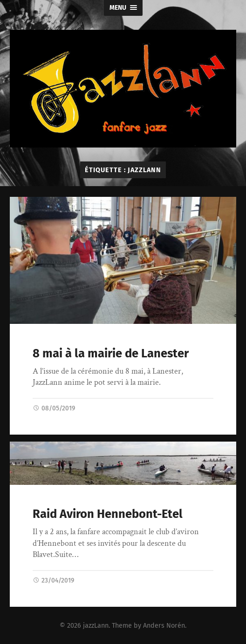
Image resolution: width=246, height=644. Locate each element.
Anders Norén (164, 626)
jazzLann (96, 626)
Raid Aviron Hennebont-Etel (108, 514)
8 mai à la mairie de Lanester (111, 353)
